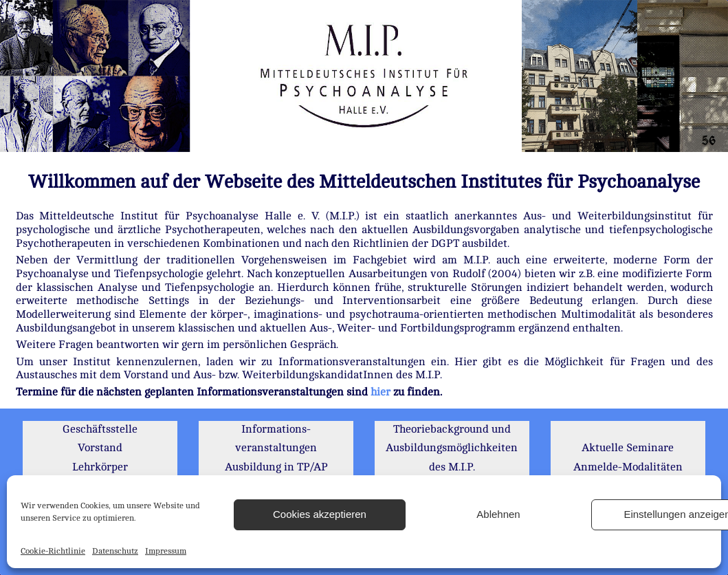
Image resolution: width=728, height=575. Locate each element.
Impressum (166, 551)
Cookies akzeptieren (320, 514)
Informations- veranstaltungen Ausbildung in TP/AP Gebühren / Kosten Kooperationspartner (276, 467)
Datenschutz (115, 551)
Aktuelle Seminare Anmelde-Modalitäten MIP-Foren (628, 467)
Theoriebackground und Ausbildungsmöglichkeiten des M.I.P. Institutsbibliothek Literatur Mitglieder (452, 467)
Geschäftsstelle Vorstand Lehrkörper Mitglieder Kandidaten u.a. (100, 467)
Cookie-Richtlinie (53, 551)
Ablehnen (498, 514)
